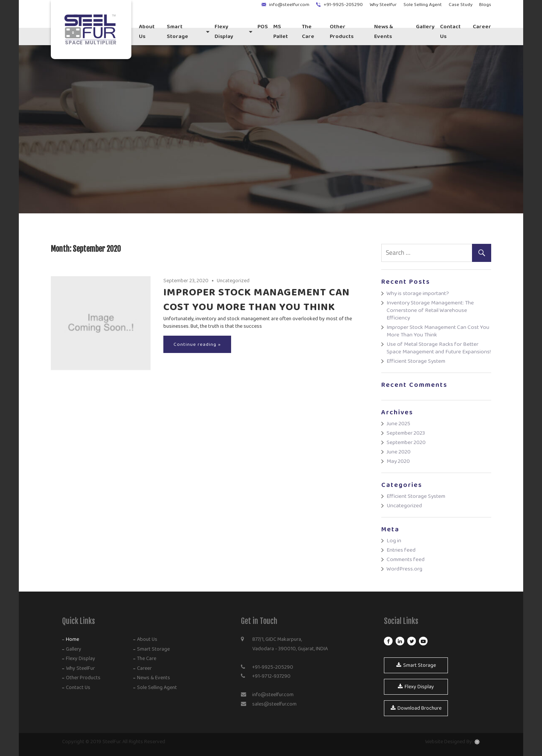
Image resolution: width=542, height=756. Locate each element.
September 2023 (406, 433)
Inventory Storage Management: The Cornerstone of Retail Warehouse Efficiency (430, 310)
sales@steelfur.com (274, 704)
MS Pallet (281, 31)
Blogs (485, 5)
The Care (308, 31)
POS (263, 27)
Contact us (450, 31)
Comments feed (406, 559)
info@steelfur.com (289, 5)
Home (72, 639)
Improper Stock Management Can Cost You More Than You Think (257, 300)
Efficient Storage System (416, 361)
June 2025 (398, 424)
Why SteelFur (80, 668)
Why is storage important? (418, 293)
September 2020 (406, 442)
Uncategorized (233, 281)
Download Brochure (416, 708)
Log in (394, 541)
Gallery (425, 27)
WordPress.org (404, 569)
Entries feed (401, 550)
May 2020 (398, 461)
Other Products (342, 31)
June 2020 (399, 452)
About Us (147, 31)
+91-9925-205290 (343, 5)
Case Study (461, 5)
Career (482, 27)
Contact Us (78, 688)
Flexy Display (224, 31)
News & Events (384, 31)
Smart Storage (177, 31)
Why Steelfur (383, 5)
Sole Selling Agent (423, 5)
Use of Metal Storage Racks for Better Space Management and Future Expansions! (439, 348)
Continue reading (195, 344)
